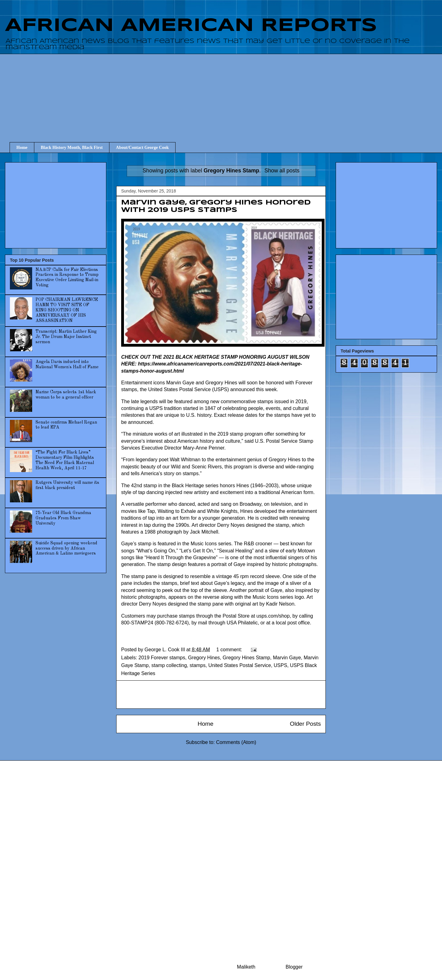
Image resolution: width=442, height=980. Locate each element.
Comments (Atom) (236, 742)
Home (22, 148)
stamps (198, 665)
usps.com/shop (273, 616)
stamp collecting (169, 665)
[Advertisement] (226, 92)
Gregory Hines (204, 658)
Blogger (294, 967)
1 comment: (230, 650)
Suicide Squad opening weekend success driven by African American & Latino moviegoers (66, 548)
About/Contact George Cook (142, 148)
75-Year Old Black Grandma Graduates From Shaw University (63, 518)
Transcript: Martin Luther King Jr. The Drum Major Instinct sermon (66, 337)
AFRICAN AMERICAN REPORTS (191, 26)
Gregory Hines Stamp (246, 658)
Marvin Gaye (287, 658)
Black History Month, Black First (72, 148)
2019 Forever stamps (162, 658)
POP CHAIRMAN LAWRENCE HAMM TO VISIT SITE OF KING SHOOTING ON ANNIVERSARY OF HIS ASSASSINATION (67, 310)
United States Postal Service (240, 665)
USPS (281, 665)
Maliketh (246, 967)
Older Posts (305, 724)
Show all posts (282, 171)
